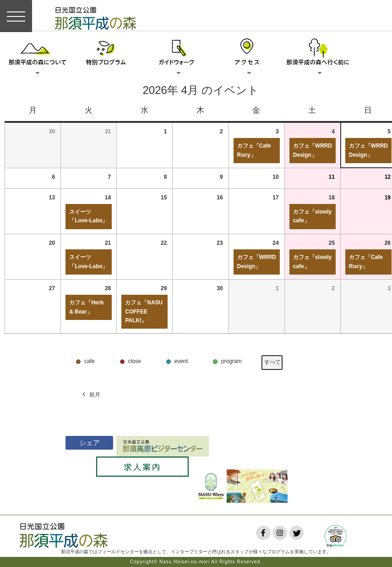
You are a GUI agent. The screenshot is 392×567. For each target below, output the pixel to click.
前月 (91, 395)
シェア (79, 443)
